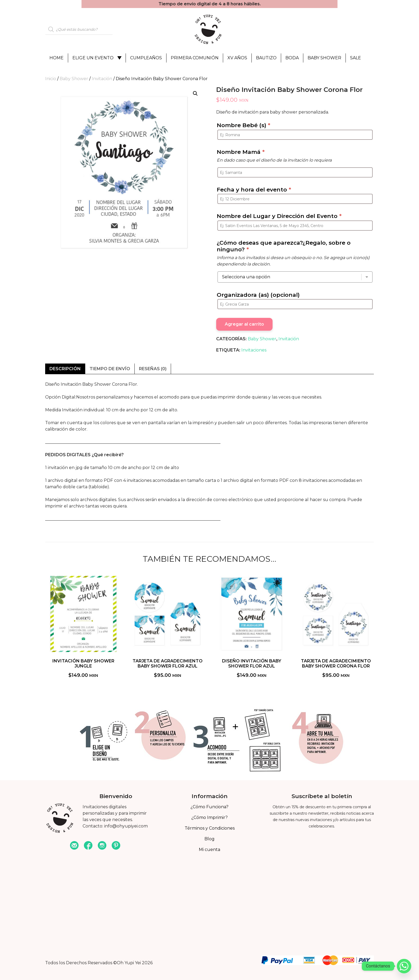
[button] (195, 93)
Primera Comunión (195, 58)
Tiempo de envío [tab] (110, 369)
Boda (292, 58)
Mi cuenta (210, 850)
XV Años (237, 58)
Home (57, 58)
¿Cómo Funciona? (210, 807)
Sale (356, 58)
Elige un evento (93, 58)
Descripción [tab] (65, 369)
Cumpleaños (146, 58)
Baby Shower (324, 58)
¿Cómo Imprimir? (210, 817)
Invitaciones (254, 350)
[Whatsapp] (404, 966)
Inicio (51, 79)
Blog (210, 839)
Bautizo (266, 58)
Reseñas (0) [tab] (153, 369)
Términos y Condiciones (210, 828)
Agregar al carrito (244, 324)
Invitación (102, 79)
